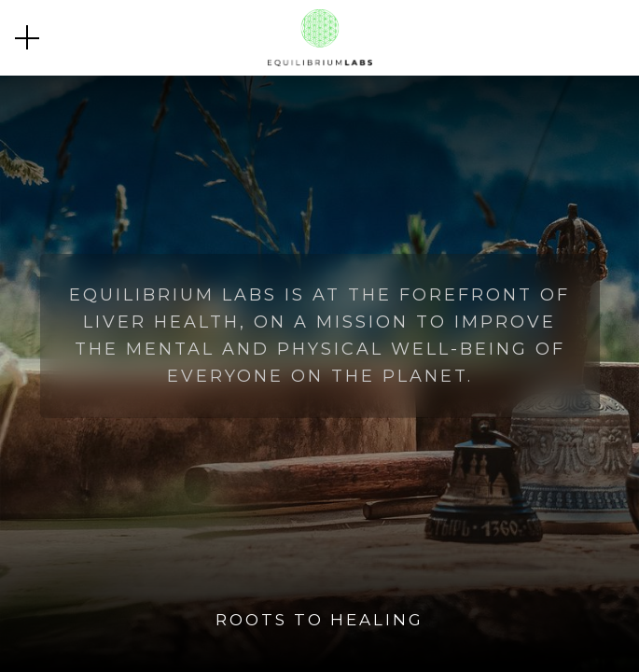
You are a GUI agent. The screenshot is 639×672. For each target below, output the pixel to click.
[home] (320, 38)
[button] (27, 37)
